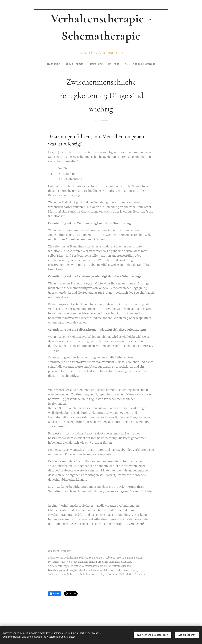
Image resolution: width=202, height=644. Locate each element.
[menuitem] (48, 64)
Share (55, 594)
